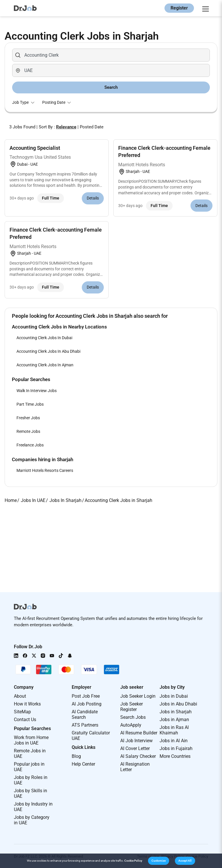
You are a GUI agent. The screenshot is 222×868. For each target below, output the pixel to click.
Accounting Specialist (35, 148)
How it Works (27, 704)
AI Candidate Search (85, 714)
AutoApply (131, 725)
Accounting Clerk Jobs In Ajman (45, 365)
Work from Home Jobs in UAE (31, 740)
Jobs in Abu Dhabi (178, 704)
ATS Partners (85, 725)
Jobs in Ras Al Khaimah (174, 730)
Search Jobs (133, 717)
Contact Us (25, 720)
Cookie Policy (133, 861)
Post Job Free (86, 696)
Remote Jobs (28, 431)
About (20, 696)
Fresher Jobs (28, 418)
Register (179, 8)
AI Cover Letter (135, 748)
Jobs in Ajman (174, 720)
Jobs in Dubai (174, 696)
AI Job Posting (87, 704)
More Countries (175, 756)
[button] (159, 861)
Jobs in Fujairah (176, 748)
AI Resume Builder (139, 733)
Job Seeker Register (132, 707)
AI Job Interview (136, 741)
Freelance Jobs (30, 445)
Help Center (83, 764)
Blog (76, 756)
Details (93, 198)
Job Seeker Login (138, 696)
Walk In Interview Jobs (37, 391)
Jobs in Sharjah (176, 712)
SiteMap (22, 712)
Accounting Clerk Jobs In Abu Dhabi (48, 351)
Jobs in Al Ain (174, 741)
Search (111, 87)
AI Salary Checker (138, 756)
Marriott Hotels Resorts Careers (45, 470)
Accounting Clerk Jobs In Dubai (44, 338)
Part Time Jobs (30, 404)
